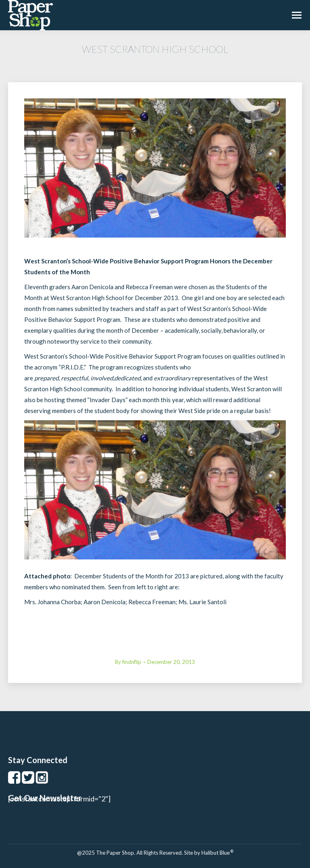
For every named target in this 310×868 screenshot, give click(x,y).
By (128, 662)
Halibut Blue (217, 853)
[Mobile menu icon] (297, 15)
